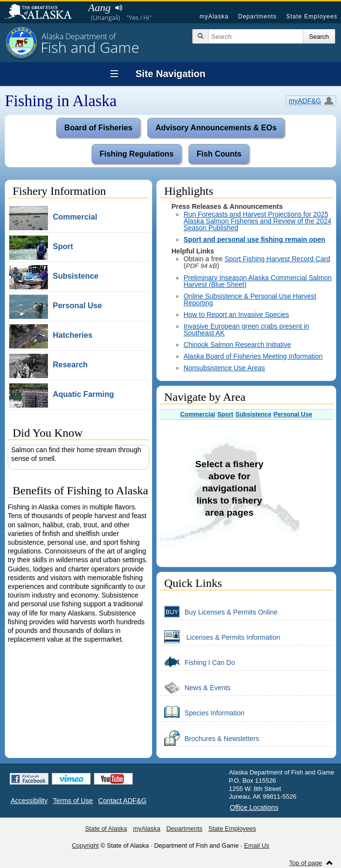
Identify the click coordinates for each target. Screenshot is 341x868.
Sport (225, 414)
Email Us (257, 845)
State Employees (312, 16)
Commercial (198, 414)
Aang (99, 8)
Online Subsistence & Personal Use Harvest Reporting (250, 300)
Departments (257, 16)
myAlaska (214, 16)
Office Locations (254, 807)
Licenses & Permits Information (220, 637)
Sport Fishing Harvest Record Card (278, 259)
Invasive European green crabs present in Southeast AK (246, 330)
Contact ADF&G (123, 801)
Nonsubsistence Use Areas (224, 368)
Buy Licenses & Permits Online (218, 612)
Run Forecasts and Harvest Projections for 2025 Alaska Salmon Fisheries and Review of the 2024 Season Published (257, 221)
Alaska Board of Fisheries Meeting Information (253, 356)
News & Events (195, 687)
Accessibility (29, 801)
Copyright (85, 845)
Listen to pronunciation (118, 8)
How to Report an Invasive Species (236, 315)
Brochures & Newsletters (209, 738)
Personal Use (293, 414)
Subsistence (253, 414)
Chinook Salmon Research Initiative (237, 345)
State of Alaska (43, 13)
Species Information (202, 712)
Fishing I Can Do (197, 662)
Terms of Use (73, 801)
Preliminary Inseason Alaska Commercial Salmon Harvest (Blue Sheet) (258, 281)
